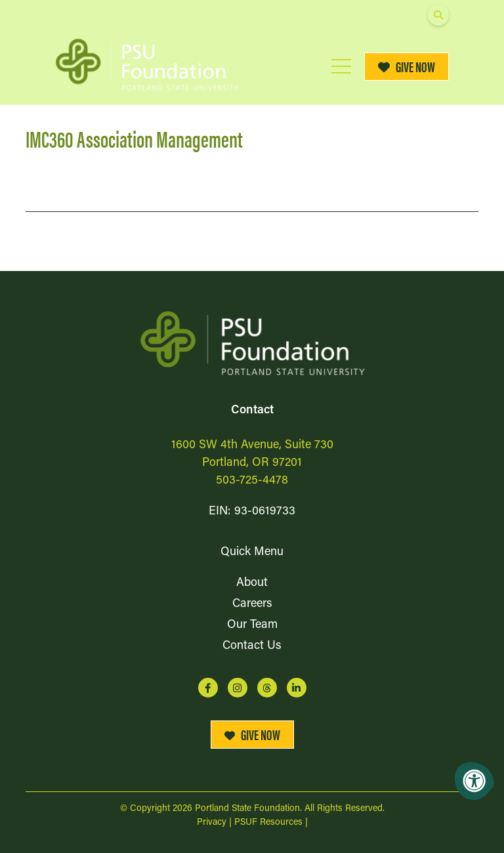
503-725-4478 (252, 481)
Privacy (212, 822)
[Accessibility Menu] (474, 781)
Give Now (407, 66)
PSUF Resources (268, 822)
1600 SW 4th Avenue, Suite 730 (252, 445)
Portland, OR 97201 (252, 463)
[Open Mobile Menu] (341, 66)
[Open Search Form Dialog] (438, 15)
